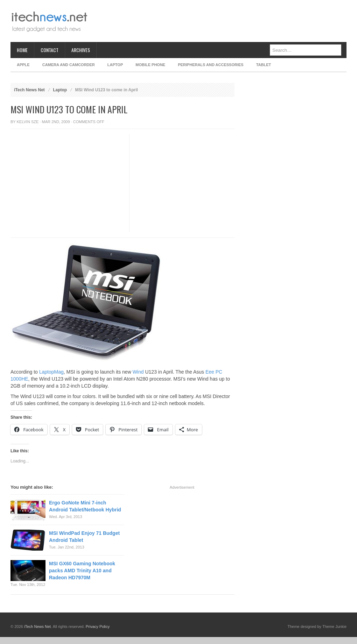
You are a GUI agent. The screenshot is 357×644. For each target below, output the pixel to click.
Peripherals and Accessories (211, 65)
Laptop (115, 65)
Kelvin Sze (28, 122)
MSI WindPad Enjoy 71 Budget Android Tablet (84, 537)
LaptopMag (51, 372)
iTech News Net (29, 90)
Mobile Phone (150, 65)
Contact (50, 50)
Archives (81, 50)
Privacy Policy (98, 627)
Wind (138, 372)
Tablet (264, 65)
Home (22, 50)
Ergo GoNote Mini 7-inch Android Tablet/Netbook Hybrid (85, 506)
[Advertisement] (219, 21)
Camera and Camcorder (69, 65)
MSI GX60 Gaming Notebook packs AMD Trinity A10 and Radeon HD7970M (82, 571)
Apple (23, 65)
